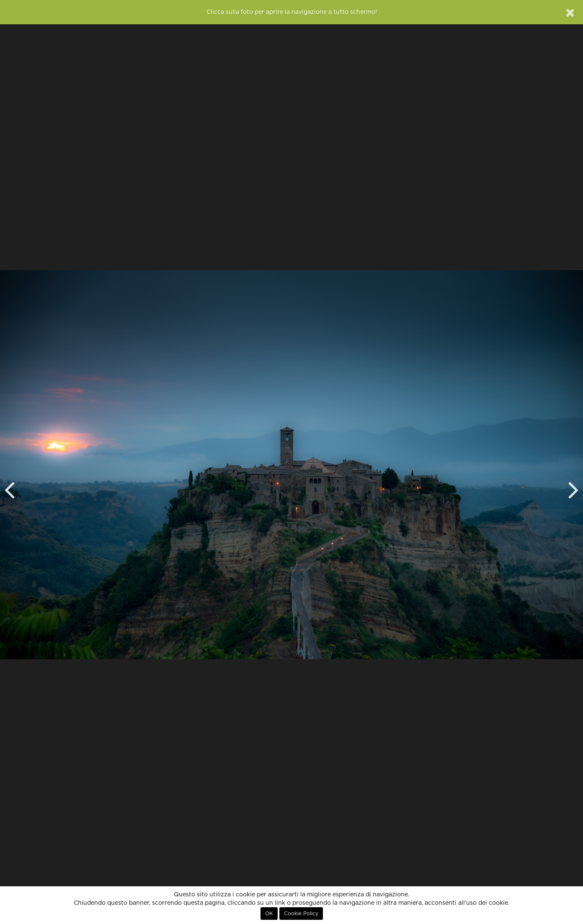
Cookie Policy (301, 914)
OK (269, 914)
